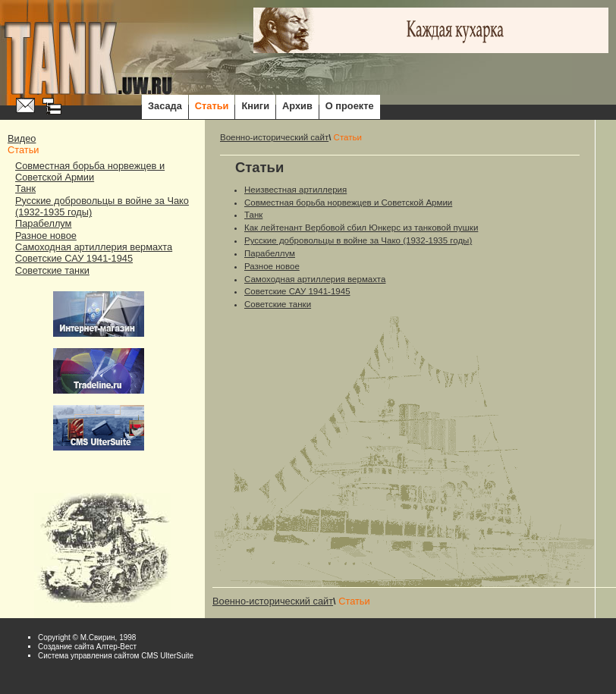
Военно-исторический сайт (274, 137)
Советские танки (52, 270)
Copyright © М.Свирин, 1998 (87, 637)
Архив (297, 106)
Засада (165, 106)
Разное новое (46, 236)
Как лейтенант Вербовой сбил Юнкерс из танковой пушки (361, 228)
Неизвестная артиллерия (295, 190)
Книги (255, 106)
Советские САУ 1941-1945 (74, 258)
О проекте (350, 106)
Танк (25, 188)
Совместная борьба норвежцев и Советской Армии (90, 171)
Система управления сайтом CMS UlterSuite (116, 656)
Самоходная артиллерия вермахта (94, 247)
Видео (22, 138)
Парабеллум (43, 223)
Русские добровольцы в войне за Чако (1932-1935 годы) (358, 240)
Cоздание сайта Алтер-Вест (87, 647)
